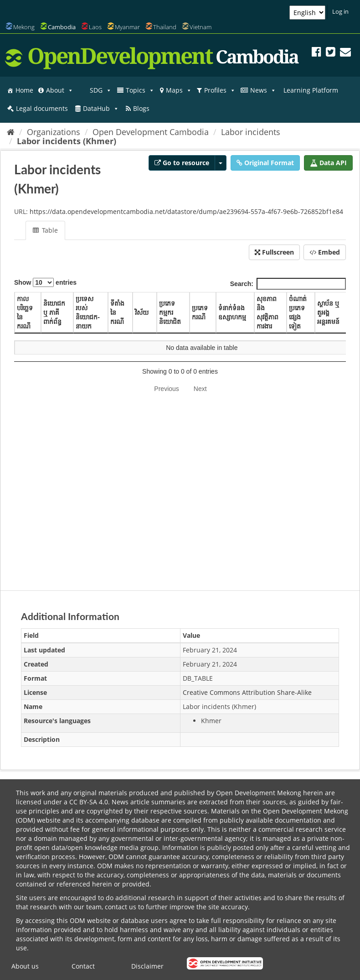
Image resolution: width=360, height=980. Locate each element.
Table (45, 230)
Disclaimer (147, 966)
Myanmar (127, 27)
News (263, 90)
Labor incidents (251, 132)
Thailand (165, 27)
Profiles (220, 90)
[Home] (11, 132)
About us (25, 966)
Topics (140, 90)
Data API (328, 163)
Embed (325, 252)
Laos (95, 27)
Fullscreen (274, 252)
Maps (179, 90)
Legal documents (42, 108)
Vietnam (201, 27)
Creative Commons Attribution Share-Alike (247, 692)
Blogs (141, 108)
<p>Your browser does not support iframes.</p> (180, 426)
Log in (340, 11)
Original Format (265, 163)
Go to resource (182, 163)
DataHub (101, 109)
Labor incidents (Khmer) (67, 141)
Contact (83, 966)
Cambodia (62, 27)
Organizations (54, 132)
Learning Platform (311, 90)
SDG (101, 90)
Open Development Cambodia (151, 132)
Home (24, 90)
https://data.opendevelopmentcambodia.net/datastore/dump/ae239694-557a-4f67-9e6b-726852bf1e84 (186, 211)
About (60, 90)
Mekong (24, 27)
